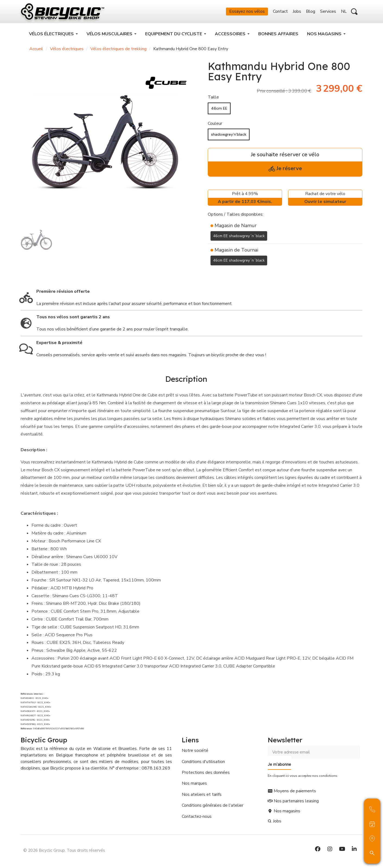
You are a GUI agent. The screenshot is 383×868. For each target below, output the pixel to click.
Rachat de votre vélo (325, 201)
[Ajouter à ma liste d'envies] (211, 276)
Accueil (36, 52)
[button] (354, 13)
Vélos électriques (67, 52)
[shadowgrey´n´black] (229, 137)
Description (186, 381)
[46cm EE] (219, 111)
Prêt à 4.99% (245, 201)
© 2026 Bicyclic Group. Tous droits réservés (64, 850)
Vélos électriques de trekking (118, 52)
